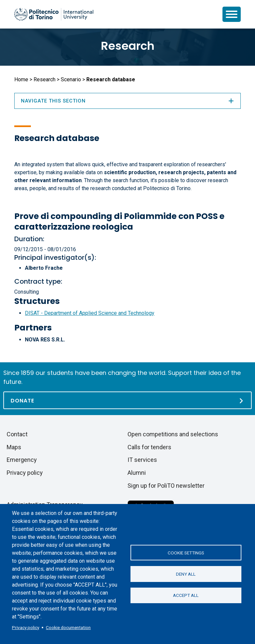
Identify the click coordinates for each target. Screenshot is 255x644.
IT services (142, 460)
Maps (14, 447)
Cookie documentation (68, 627)
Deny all (186, 574)
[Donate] (127, 400)
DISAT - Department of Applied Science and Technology (90, 313)
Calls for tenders (149, 447)
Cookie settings (186, 552)
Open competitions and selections (173, 434)
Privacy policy (26, 627)
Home (21, 79)
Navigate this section (127, 101)
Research (128, 46)
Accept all (186, 596)
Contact (17, 434)
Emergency (22, 460)
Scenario (71, 79)
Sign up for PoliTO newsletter (166, 486)
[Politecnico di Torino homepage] (54, 14)
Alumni (137, 473)
